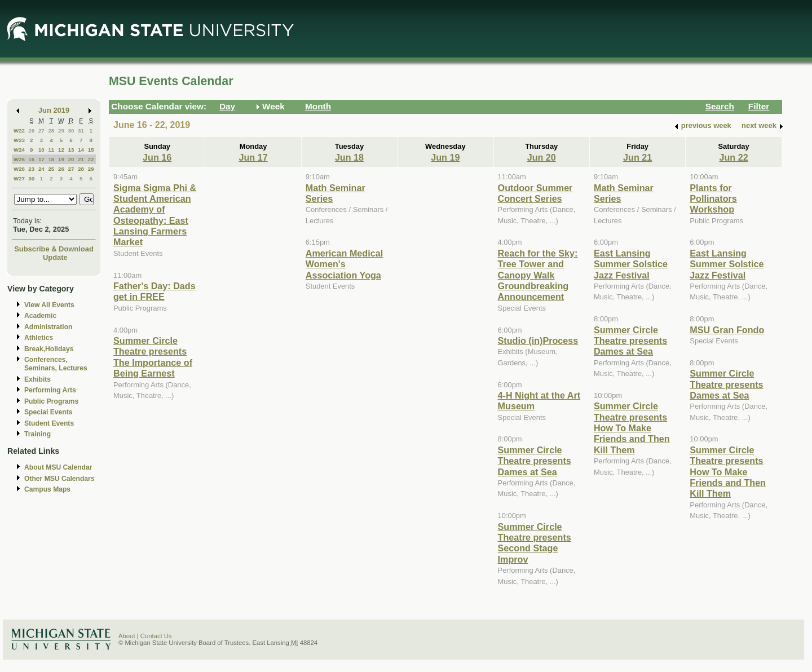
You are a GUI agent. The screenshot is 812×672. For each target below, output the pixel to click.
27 (41, 131)
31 (81, 131)
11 (51, 150)
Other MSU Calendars (59, 479)
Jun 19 (445, 157)
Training (37, 434)
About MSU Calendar (58, 467)
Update (55, 257)
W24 (19, 150)
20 (71, 159)
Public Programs (51, 401)
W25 (19, 159)
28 (51, 131)
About (127, 636)
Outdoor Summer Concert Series (535, 193)
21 (81, 159)
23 (31, 169)
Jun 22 (733, 157)
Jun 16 (157, 157)
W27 (19, 178)
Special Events (48, 412)
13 (71, 150)
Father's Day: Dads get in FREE (155, 291)
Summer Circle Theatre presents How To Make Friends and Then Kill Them (632, 428)
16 (31, 159)
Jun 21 (637, 157)
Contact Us (156, 636)
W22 (19, 131)
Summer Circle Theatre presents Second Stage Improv (535, 543)
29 (61, 131)
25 (51, 169)
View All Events (49, 305)
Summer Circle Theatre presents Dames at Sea (535, 461)
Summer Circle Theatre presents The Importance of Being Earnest (153, 357)
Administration (48, 327)
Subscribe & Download (54, 249)
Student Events (49, 423)
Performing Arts (50, 390)
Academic (40, 316)
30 (71, 131)
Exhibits (37, 379)
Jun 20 (542, 157)
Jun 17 (253, 157)
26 (31, 131)
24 (41, 169)
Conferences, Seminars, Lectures (56, 364)
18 (51, 159)
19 (61, 159)
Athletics (39, 338)
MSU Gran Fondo (727, 330)
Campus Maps (47, 489)
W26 (19, 169)
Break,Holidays (49, 349)
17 (41, 159)
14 (81, 150)
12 (61, 150)
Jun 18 (349, 157)
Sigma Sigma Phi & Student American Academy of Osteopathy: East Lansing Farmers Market (155, 215)
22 (91, 159)
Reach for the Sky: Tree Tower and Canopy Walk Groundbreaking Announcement (538, 275)
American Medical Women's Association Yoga (344, 264)
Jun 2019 (54, 110)
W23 (19, 140)
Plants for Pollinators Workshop (713, 199)
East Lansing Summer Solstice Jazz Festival (631, 264)
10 (41, 150)
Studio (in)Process (538, 341)
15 (91, 150)
